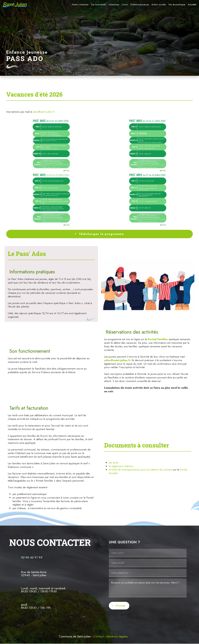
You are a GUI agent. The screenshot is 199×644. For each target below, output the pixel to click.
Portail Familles (158, 339)
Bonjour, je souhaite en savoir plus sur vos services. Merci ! (148, 588)
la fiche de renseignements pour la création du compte (141, 470)
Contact (99, 636)
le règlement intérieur (121, 466)
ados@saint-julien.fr (44, 112)
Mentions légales (117, 636)
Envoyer (121, 605)
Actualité (192, 5)
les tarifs (113, 463)
